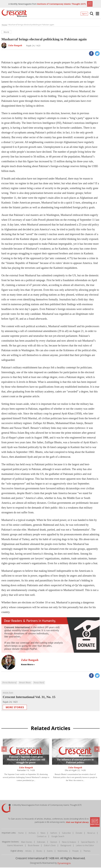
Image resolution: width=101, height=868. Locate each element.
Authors (54, 833)
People (76, 851)
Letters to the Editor (85, 846)
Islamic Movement (15, 846)
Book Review (34, 846)
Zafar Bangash (26, 768)
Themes (87, 851)
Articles (28, 851)
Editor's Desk (50, 846)
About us (91, 833)
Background (66, 846)
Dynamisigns (64, 864)
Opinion (54, 843)
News (43, 833)
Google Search (58, 837)
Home (21, 833)
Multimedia (63, 851)
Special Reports (88, 843)
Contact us (42, 837)
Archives (32, 833)
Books (39, 851)
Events (50, 851)
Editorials (41, 843)
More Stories (15, 708)
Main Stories (27, 843)
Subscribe (66, 833)
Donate (79, 833)
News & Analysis (69, 843)
